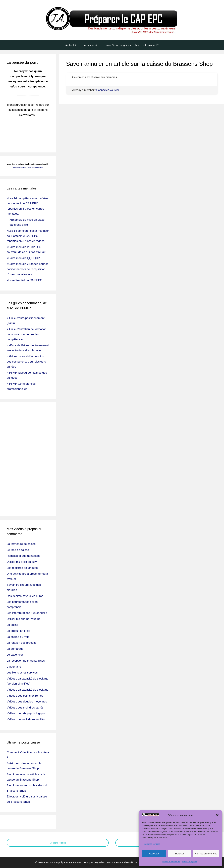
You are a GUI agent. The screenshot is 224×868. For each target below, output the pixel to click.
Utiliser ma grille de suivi (22, 562)
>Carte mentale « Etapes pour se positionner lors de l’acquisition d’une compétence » (28, 269)
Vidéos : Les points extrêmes (25, 696)
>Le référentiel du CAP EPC (24, 280)
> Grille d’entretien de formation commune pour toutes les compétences (27, 334)
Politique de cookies (171, 861)
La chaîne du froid (18, 637)
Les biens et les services (22, 673)
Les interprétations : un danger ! (27, 613)
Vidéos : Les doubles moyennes (27, 702)
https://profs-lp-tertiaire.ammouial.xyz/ (28, 167)
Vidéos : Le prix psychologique (26, 713)
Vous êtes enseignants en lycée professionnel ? (132, 45)
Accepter (154, 854)
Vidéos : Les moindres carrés (25, 708)
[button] (217, 815)
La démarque (15, 649)
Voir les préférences (206, 854)
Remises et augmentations (23, 556)
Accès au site (92, 45)
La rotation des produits (22, 643)
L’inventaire (14, 667)
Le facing (12, 625)
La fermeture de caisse (21, 544)
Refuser (180, 854)
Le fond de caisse (18, 550)
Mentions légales (189, 861)
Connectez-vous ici (108, 90)
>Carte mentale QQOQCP (23, 258)
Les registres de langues (22, 568)
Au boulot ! (71, 45)
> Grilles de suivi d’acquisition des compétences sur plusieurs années (26, 362)
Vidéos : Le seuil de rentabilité (26, 719)
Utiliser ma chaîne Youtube (24, 619)
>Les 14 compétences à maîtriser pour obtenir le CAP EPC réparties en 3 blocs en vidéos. (28, 236)
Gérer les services (152, 844)
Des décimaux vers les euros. (25, 596)
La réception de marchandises (26, 661)
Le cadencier (15, 655)
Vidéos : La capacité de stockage (27, 690)
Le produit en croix (18, 631)
